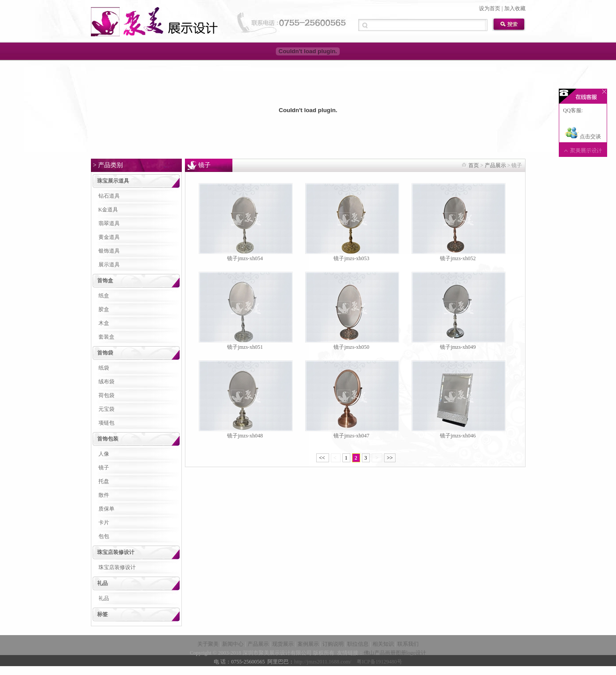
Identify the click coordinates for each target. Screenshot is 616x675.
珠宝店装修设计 (116, 552)
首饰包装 (108, 439)
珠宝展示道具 (113, 181)
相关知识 (383, 644)
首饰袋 (105, 353)
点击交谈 (583, 137)
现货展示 (283, 644)
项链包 (106, 423)
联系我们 (408, 644)
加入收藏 (515, 8)
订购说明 (333, 644)
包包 (104, 536)
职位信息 (358, 644)
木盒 (104, 323)
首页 (474, 165)
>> (390, 458)
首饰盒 (105, 281)
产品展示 (495, 165)
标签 (102, 614)
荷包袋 (106, 395)
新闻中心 (233, 644)
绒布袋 (106, 382)
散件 (104, 495)
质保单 (106, 509)
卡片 (104, 523)
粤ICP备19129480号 (379, 662)
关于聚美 (208, 644)
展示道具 (109, 265)
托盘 (104, 481)
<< (323, 458)
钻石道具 (109, 196)
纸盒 (104, 296)
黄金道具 (109, 237)
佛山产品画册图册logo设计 (395, 653)
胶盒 (104, 309)
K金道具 (108, 210)
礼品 (102, 583)
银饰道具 (109, 251)
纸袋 (104, 368)
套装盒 (106, 337)
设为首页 (490, 8)
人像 (104, 454)
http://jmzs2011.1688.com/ (323, 662)
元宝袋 (106, 409)
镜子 (104, 468)
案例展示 (308, 644)
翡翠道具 (109, 223)
